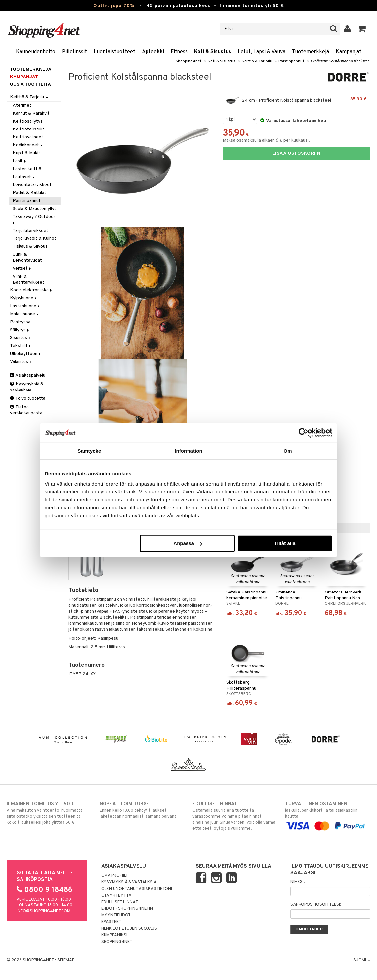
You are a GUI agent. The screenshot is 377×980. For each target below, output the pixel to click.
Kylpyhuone (24, 298)
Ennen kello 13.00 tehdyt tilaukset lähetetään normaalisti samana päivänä (142, 810)
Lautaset (24, 177)
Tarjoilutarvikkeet (30, 231)
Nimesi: (297, 882)
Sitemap (66, 960)
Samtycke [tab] (89, 451)
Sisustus (21, 338)
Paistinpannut (291, 61)
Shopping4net (188, 61)
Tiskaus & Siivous (30, 247)
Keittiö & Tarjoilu (257, 61)
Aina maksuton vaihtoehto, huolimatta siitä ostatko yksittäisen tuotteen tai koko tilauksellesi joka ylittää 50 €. (49, 813)
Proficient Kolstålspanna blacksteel (340, 61)
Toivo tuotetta (28, 399)
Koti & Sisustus (213, 52)
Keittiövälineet (28, 137)
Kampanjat (349, 52)
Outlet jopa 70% (114, 6)
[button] (362, 29)
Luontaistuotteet (114, 52)
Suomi (362, 960)
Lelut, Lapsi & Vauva (262, 52)
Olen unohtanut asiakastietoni (137, 889)
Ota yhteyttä (116, 896)
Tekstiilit (21, 346)
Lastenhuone (25, 306)
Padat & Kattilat (29, 193)
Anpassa (188, 543)
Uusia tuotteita (30, 85)
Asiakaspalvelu (28, 375)
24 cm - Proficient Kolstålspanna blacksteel (296, 100)
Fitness (179, 52)
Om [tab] (288, 451)
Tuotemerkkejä (311, 52)
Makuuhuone (25, 314)
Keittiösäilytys (28, 121)
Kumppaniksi (114, 935)
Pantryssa (20, 322)
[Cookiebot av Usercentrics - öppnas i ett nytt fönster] (303, 433)
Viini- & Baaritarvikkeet (28, 279)
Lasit (20, 161)
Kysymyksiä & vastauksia (27, 387)
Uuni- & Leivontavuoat (27, 258)
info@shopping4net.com (43, 911)
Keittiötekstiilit (28, 129)
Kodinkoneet (28, 145)
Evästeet (111, 922)
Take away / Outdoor (34, 219)
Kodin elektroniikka (31, 290)
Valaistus (21, 362)
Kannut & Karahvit (31, 113)
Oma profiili (114, 876)
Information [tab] (188, 451)
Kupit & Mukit (26, 153)
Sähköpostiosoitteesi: (316, 905)
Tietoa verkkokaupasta (26, 410)
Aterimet (22, 105)
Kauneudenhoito (36, 52)
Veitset (22, 268)
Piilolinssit (74, 52)
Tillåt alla (285, 543)
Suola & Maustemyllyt (34, 209)
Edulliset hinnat (120, 902)
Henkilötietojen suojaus (129, 929)
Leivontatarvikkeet (32, 185)
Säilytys (20, 330)
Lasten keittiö (27, 169)
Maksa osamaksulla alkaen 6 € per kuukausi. (266, 141)
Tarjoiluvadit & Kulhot (34, 239)
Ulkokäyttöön (26, 354)
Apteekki (153, 52)
